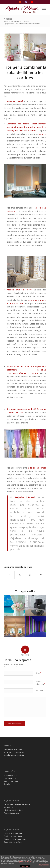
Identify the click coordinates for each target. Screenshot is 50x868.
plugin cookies (44, 865)
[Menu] (43, 10)
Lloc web (40, 691)
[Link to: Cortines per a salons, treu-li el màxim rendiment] (35, 606)
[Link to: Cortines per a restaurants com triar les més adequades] (14, 627)
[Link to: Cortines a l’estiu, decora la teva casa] (14, 606)
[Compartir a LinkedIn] (30, 575)
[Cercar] (36, 10)
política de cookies (26, 862)
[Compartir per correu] (41, 575)
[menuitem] (36, 10)
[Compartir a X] (20, 575)
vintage (42, 134)
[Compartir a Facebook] (9, 575)
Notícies (8, 19)
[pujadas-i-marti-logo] (21, 10)
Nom (39, 673)
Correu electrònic (41, 683)
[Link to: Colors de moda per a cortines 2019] (35, 627)
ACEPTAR (25, 866)
